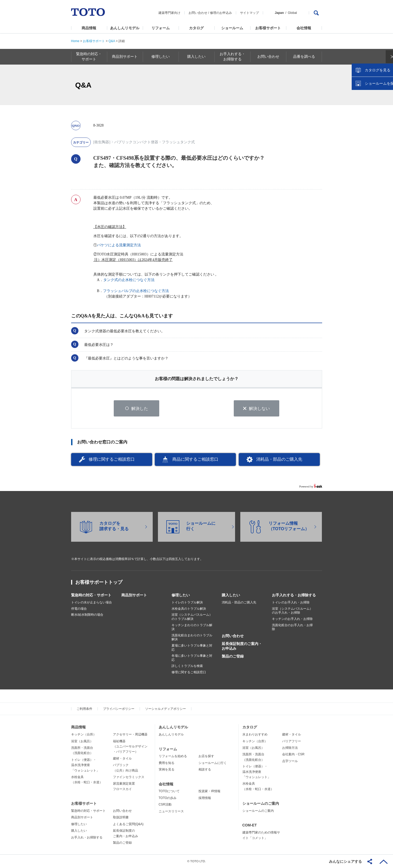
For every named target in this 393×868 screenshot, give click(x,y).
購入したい (231, 595)
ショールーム (232, 28)
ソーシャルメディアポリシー (166, 709)
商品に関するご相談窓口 (195, 459)
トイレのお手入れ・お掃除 (291, 603)
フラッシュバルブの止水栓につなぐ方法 (136, 291)
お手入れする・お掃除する (294, 595)
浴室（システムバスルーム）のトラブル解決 (192, 617)
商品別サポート (134, 595)
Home (75, 41)
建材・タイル (122, 759)
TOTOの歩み (168, 798)
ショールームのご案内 (261, 804)
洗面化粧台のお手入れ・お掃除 (292, 627)
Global (292, 13)
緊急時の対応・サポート (91, 595)
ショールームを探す (375, 112)
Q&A (112, 41)
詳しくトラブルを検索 (187, 666)
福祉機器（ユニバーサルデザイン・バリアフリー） (130, 747)
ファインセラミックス (129, 777)
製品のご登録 (233, 656)
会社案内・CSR (293, 755)
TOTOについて (169, 791)
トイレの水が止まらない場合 (92, 603)
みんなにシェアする (345, 861)
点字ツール (290, 761)
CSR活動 (165, 805)
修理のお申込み (221, 13)
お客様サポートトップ (99, 583)
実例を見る (167, 770)
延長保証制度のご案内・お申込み (242, 646)
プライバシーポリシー (119, 709)
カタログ (196, 28)
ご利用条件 (84, 709)
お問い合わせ (198, 13)
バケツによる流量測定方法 (119, 245)
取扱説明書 (121, 818)
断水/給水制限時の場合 (87, 615)
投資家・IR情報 (209, 791)
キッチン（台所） (84, 735)
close (386, 85)
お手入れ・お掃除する (87, 837)
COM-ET (250, 825)
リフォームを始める (173, 756)
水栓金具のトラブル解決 (189, 609)
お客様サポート (268, 28)
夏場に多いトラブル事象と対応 (192, 648)
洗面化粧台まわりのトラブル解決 (192, 638)
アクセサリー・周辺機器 (130, 735)
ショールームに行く (213, 763)
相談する (205, 770)
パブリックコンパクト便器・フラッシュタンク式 (155, 142)
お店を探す (206, 756)
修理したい (181, 595)
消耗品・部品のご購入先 (279, 459)
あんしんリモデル (125, 28)
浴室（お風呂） (82, 741)
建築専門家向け (169, 13)
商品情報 (89, 28)
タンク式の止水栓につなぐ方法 (129, 280)
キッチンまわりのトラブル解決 (192, 627)
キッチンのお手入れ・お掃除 (292, 619)
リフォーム (161, 28)
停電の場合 (79, 609)
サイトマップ (249, 13)
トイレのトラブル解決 (187, 603)
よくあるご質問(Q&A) (128, 824)
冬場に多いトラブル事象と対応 (192, 658)
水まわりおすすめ (255, 735)
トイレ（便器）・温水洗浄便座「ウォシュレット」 (85, 765)
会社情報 (304, 28)
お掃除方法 (290, 748)
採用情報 (205, 798)
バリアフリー (292, 741)
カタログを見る (372, 98)
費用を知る (167, 763)
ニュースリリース (171, 811)
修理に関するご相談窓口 (112, 459)
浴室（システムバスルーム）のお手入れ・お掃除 (292, 611)
